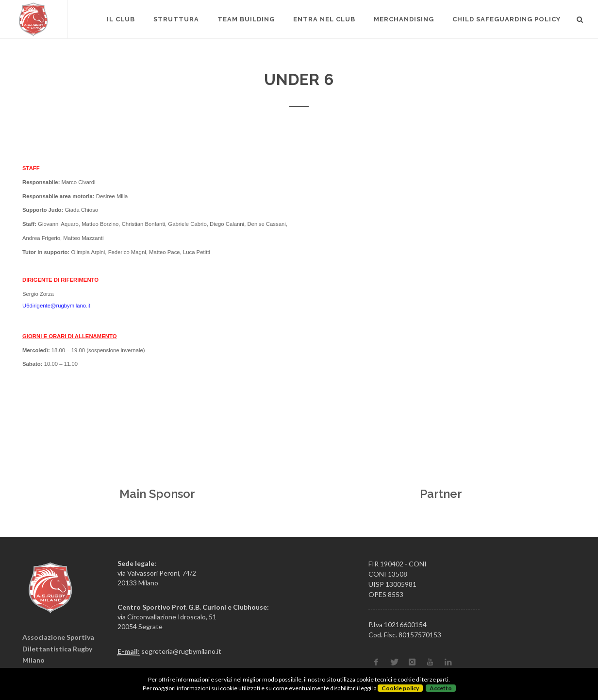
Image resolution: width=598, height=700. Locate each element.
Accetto (441, 688)
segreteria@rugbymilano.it (181, 651)
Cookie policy (400, 688)
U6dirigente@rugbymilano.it (56, 306)
